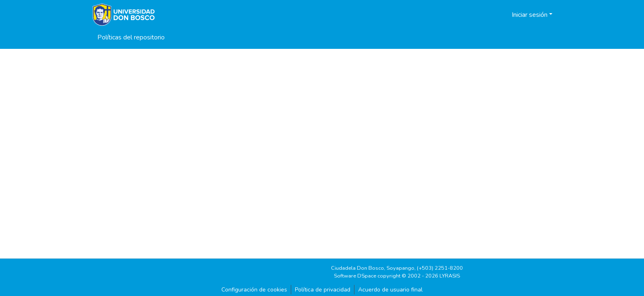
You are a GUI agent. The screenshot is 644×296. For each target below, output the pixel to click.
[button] (495, 15)
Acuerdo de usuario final (390, 290)
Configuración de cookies (254, 290)
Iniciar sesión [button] (530, 15)
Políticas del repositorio (131, 37)
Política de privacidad (323, 290)
